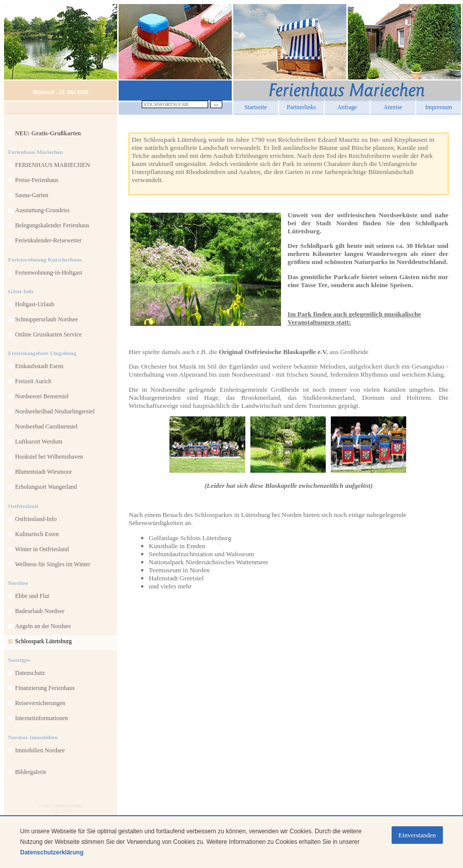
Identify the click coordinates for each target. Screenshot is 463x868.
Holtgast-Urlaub (35, 304)
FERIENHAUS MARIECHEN (53, 165)
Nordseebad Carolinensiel (46, 426)
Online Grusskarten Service (49, 334)
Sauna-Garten (32, 195)
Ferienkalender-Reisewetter (48, 240)
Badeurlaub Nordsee (40, 611)
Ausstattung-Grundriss (42, 210)
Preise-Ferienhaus (37, 180)
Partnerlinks (301, 106)
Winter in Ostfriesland (42, 549)
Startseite (256, 106)
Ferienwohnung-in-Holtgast (49, 273)
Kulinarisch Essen (37, 534)
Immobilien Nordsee (40, 750)
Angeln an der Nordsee (43, 626)
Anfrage (347, 106)
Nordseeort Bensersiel (42, 396)
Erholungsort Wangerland (46, 487)
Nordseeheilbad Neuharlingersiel (55, 411)
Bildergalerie (31, 772)
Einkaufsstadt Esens (39, 366)
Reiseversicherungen (40, 703)
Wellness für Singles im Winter (53, 564)
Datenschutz (30, 673)
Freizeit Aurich (33, 381)
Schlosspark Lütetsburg (43, 641)
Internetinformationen (41, 718)
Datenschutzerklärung (52, 852)
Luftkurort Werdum (39, 442)
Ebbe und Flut (32, 596)
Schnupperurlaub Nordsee (47, 319)
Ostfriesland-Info (36, 519)
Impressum (439, 106)
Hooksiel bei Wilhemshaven (49, 457)
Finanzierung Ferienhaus (45, 688)
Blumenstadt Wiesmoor (43, 472)
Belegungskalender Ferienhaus (52, 225)
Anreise (393, 106)
